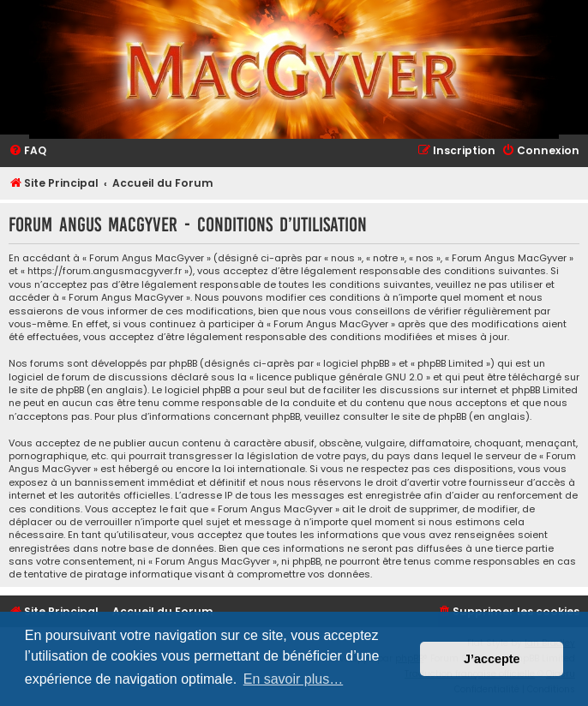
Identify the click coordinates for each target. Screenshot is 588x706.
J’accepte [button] (492, 659)
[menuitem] (27, 151)
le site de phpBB (46, 390)
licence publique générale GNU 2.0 (340, 377)
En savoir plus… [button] (294, 679)
